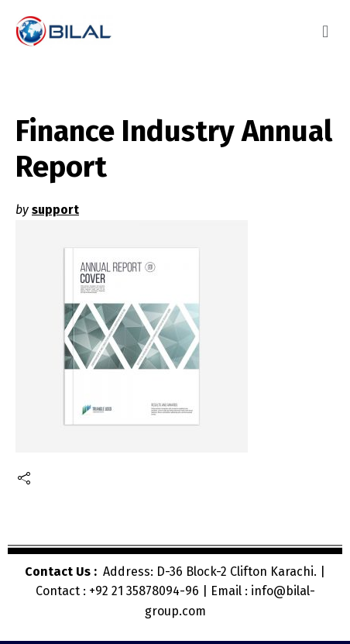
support (55, 210)
